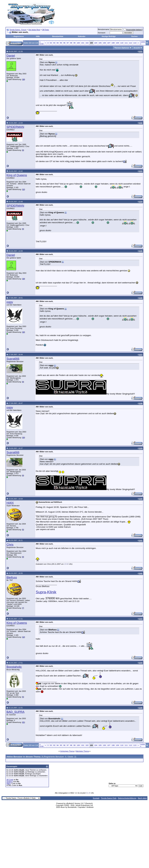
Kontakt (96, 798)
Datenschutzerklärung (127, 798)
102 (87, 43)
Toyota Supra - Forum (18, 30)
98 (71, 43)
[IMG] (9, 783)
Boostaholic (14, 667)
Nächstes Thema (82, 751)
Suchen (135, 36)
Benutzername (104, 29)
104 (96, 43)
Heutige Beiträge (109, 36)
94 (58, 43)
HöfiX (10, 503)
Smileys (10, 781)
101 (83, 43)
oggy (10, 302)
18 (23, 79)
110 (122, 43)
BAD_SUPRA (15, 712)
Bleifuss (12, 577)
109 (117, 43)
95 (61, 43)
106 (104, 43)
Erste (42, 43)
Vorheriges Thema (67, 751)
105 (100, 43)
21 (23, 722)
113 (135, 43)
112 (130, 43)
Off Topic (46, 30)
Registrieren (19, 36)
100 (78, 43)
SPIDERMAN (15, 127)
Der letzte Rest (34, 30)
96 (64, 43)
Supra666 (13, 359)
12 (23, 189)
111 (126, 43)
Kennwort (102, 33)
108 (113, 43)
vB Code (10, 780)
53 (51, 43)
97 (68, 43)
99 (74, 43)
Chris (10, 545)
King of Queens (17, 175)
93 (54, 43)
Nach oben (142, 798)
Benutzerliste (58, 36)
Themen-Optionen (122, 48)
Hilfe (38, 36)
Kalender (82, 36)
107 (109, 43)
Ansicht (137, 48)
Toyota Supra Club (109, 798)
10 (23, 332)
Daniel (11, 56)
